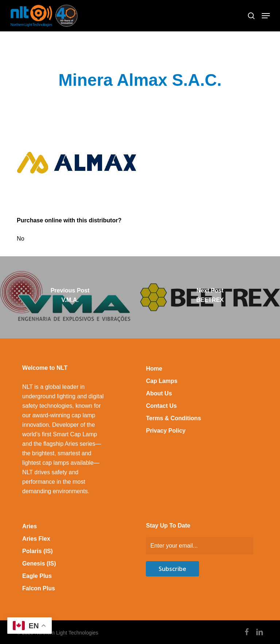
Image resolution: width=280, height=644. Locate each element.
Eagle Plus (37, 576)
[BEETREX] (210, 297)
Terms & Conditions (173, 418)
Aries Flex (36, 539)
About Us (159, 393)
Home (154, 369)
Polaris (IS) (38, 551)
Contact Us (161, 406)
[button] (266, 16)
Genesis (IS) (39, 563)
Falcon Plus (39, 588)
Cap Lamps (162, 381)
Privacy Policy (166, 431)
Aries (30, 526)
